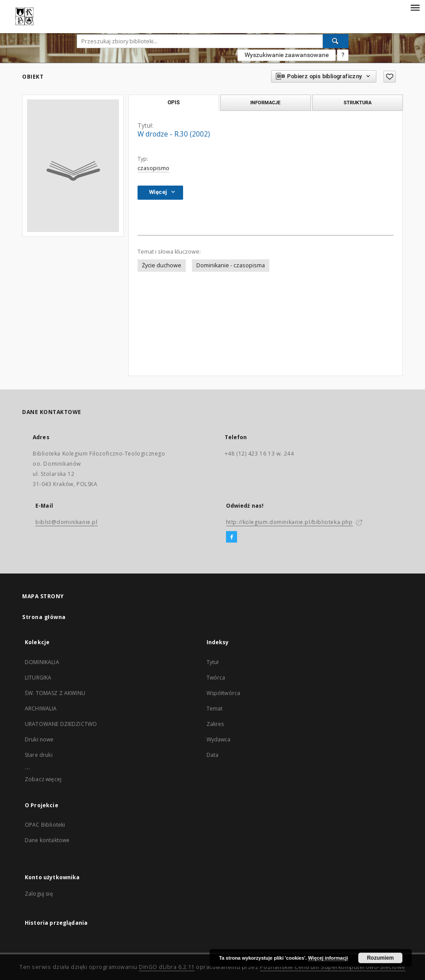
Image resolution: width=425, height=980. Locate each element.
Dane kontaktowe (47, 840)
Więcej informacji (328, 958)
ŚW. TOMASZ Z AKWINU (55, 693)
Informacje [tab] (265, 103)
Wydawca (219, 739)
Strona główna (44, 617)
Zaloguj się (39, 894)
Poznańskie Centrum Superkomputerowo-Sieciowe (333, 967)
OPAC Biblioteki (45, 825)
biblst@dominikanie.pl (67, 522)
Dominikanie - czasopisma (231, 265)
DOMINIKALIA (42, 662)
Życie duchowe (162, 265)
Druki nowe (39, 739)
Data (213, 755)
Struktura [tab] (358, 103)
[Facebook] (232, 537)
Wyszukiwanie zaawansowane (287, 55)
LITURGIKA (38, 678)
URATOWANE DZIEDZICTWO (61, 724)
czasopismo (153, 168)
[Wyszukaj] (336, 41)
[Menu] (415, 7)
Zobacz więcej (43, 779)
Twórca (216, 678)
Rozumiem (381, 958)
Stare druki (39, 755)
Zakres (215, 724)
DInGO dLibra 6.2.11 (167, 967)
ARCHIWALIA (41, 708)
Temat (215, 708)
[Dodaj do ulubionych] (390, 77)
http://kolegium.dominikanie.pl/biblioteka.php (289, 522)
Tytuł (213, 662)
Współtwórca (224, 693)
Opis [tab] (174, 103)
